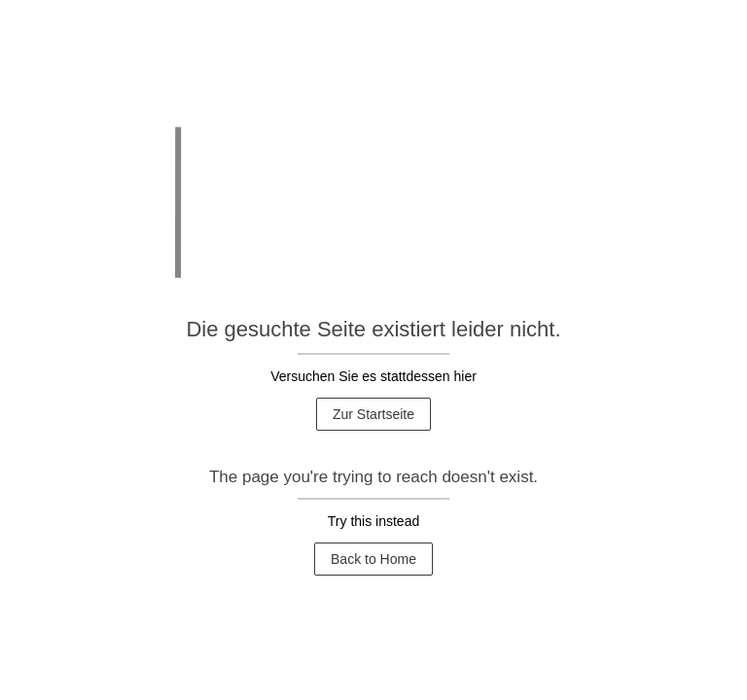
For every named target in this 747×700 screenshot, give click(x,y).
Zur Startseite (373, 414)
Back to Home (373, 559)
